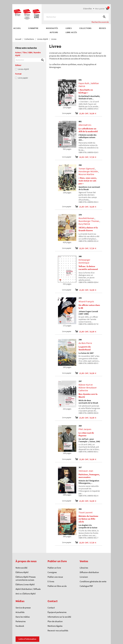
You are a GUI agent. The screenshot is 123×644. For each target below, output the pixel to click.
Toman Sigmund (86, 169)
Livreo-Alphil (23, 69)
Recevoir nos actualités (58, 630)
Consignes (52, 572)
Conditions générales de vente (93, 581)
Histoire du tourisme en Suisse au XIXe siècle (88, 519)
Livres (69, 28)
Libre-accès (71, 32)
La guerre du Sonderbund (85, 348)
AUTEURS (54, 32)
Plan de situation (55, 621)
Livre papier (23, 78)
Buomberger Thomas (89, 221)
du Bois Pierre (85, 343)
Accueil (17, 28)
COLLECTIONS (85, 28)
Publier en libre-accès (57, 586)
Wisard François (86, 301)
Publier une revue (55, 577)
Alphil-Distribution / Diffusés (28, 589)
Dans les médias (23, 617)
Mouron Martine (86, 174)
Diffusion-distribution (89, 572)
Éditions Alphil (22, 572)
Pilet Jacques (85, 429)
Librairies (84, 568)
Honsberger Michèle (88, 171)
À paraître (33, 28)
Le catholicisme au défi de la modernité (88, 130)
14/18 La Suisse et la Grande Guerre (88, 229)
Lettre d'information (27, 639)
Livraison (84, 577)
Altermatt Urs (85, 125)
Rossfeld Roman (86, 218)
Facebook (20, 626)
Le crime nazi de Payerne (86, 434)
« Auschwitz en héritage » (86, 91)
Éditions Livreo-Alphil (25, 584)
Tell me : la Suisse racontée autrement (88, 268)
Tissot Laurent (85, 512)
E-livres (51, 581)
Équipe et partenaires (57, 612)
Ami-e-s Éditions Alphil (26, 594)
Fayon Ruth (84, 83)
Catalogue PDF (86, 586)
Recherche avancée (100, 22)
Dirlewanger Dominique (84, 261)
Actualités (20, 612)
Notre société (21, 568)
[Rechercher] (76, 17)
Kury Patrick (84, 224)
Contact (51, 608)
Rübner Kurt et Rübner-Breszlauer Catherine (88, 388)
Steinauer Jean (86, 471)
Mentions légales (55, 626)
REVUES (102, 28)
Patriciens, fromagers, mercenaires (89, 476)
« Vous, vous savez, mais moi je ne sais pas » (88, 181)
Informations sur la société (59, 617)
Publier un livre (54, 568)
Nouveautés (52, 28)
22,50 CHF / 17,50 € (84, 157)
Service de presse (23, 608)
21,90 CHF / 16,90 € (84, 113)
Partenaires (21, 621)
